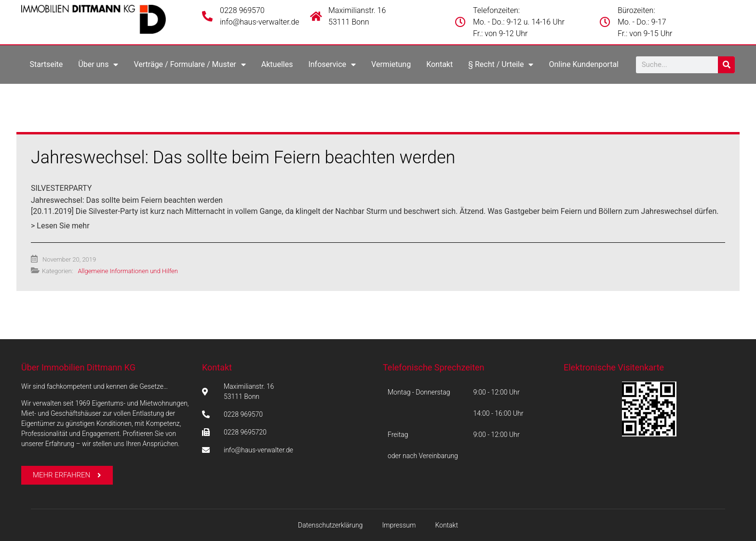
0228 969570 (242, 10)
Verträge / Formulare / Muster (189, 65)
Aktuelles (277, 64)
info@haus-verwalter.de (260, 22)
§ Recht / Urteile (501, 65)
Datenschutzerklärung (330, 525)
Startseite (46, 64)
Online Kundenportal (584, 64)
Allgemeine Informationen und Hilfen (128, 271)
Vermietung (391, 64)
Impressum (399, 525)
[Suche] (726, 65)
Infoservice (332, 65)
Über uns (98, 65)
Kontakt (439, 64)
